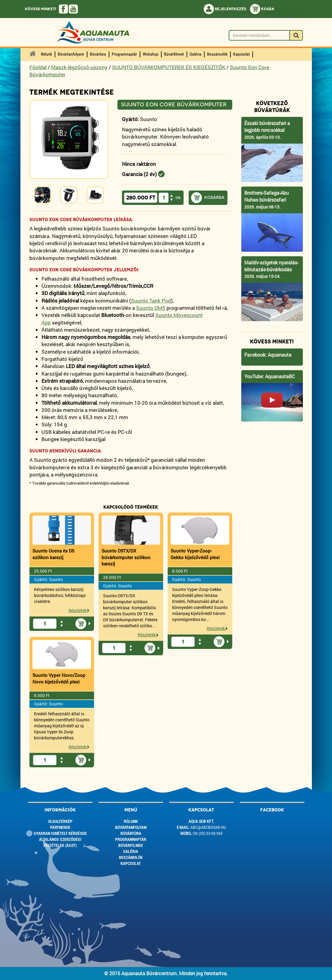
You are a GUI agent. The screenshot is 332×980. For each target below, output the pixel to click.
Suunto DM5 (151, 308)
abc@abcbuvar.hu (208, 827)
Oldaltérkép (60, 821)
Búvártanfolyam (131, 827)
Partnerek (60, 827)
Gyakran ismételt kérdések (60, 833)
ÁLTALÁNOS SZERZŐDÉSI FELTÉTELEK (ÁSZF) (60, 842)
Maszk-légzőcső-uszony (79, 67)
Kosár (262, 9)
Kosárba (214, 198)
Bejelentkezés (225, 9)
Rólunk (131, 821)
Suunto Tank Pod (151, 301)
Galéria (131, 851)
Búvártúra (131, 833)
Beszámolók (131, 857)
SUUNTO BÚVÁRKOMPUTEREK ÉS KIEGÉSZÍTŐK (169, 67)
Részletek (79, 610)
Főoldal (38, 67)
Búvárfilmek (131, 845)
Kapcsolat (131, 863)
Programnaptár (131, 839)
